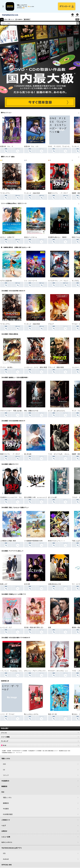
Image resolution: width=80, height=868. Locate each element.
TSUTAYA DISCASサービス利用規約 (20, 751)
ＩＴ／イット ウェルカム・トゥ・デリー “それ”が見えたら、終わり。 (23, 671)
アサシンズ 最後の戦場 (56, 367)
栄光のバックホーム (31, 237)
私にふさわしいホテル (31, 714)
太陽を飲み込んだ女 (54, 584)
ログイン (77, 16)
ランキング (40, 741)
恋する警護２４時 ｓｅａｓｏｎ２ (36, 497)
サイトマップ (19, 753)
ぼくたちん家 (52, 497)
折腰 (49, 627)
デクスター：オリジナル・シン (58, 671)
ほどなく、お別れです (7, 237)
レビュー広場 (6, 837)
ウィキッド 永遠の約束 (32, 193)
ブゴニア (51, 324)
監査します (4, 584)
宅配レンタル (7, 798)
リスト (73, 16)
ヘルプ (4, 825)
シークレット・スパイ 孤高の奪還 (36, 367)
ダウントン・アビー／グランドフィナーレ (38, 671)
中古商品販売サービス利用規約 (35, 751)
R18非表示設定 (8, 814)
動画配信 (28, 19)
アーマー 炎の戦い (7, 367)
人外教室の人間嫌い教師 (8, 541)
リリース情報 (40, 737)
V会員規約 (9, 751)
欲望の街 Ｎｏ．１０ (31, 147)
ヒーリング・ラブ (6, 627)
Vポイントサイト (7, 842)
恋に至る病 (28, 454)
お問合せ (4, 831)
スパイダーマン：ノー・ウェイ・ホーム (61, 281)
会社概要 (4, 751)
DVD (2, 19)
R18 (77, 19)
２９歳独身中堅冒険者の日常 (33, 541)
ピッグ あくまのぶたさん (57, 411)
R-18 (40, 745)
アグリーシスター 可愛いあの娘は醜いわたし (15, 411)
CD (7, 19)
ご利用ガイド (6, 820)
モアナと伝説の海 (6, 281)
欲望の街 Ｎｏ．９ (7, 147)
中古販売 (6, 809)
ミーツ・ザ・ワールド (7, 714)
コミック (12, 19)
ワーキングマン (5, 193)
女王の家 (27, 584)
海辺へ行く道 (52, 714)
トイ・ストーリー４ (31, 281)
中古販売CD (20, 19)
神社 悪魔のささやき (31, 411)
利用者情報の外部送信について (9, 753)
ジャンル (40, 733)
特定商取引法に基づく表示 (65, 751)
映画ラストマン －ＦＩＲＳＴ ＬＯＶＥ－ (62, 193)
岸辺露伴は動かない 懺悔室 (57, 237)
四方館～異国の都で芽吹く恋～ (34, 627)
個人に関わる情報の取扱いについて (50, 751)
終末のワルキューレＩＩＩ (57, 541)
